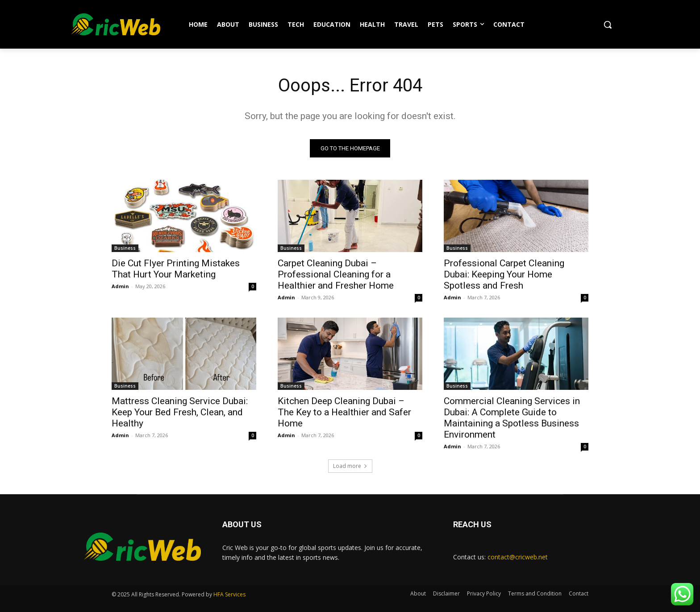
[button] (608, 25)
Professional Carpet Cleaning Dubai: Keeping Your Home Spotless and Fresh (504, 274)
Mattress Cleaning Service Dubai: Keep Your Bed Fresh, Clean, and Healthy (180, 412)
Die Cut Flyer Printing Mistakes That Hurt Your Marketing (176, 269)
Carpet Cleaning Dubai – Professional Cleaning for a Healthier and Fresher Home (336, 274)
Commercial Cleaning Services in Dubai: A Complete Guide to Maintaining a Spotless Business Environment (512, 418)
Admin (120, 286)
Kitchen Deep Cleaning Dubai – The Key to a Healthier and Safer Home (344, 412)
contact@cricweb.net (518, 557)
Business (125, 248)
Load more (350, 466)
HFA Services (229, 594)
